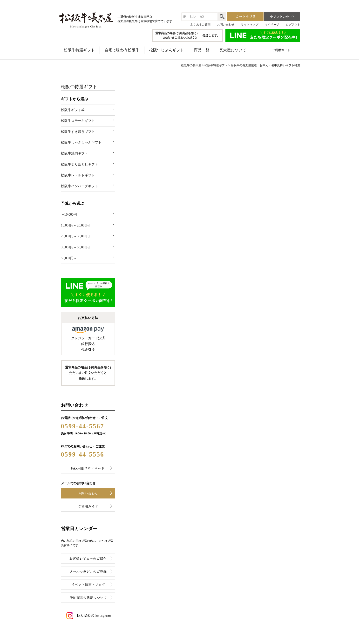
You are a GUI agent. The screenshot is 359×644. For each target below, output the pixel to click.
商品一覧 (202, 50)
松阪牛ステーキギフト (78, 121)
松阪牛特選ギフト (79, 50)
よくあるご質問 (200, 25)
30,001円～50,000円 (75, 247)
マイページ (272, 25)
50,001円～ (69, 258)
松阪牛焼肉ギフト (75, 153)
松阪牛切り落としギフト (80, 164)
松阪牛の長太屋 (191, 65)
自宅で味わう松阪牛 (122, 50)
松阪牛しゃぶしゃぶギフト (81, 143)
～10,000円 (69, 215)
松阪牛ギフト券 (73, 110)
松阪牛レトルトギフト (78, 175)
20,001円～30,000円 (75, 236)
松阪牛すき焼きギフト (78, 132)
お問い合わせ (226, 25)
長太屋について (233, 50)
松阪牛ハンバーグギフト (80, 186)
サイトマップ (250, 25)
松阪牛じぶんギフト (167, 50)
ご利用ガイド (281, 50)
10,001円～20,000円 (75, 225)
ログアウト (293, 25)
